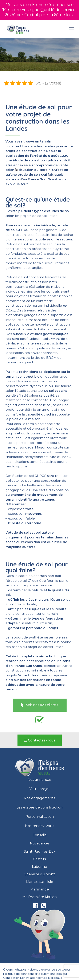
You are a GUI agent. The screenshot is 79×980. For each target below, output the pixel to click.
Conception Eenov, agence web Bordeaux (33, 978)
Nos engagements (39, 798)
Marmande (40, 889)
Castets (40, 859)
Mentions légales (54, 974)
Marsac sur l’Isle (40, 882)
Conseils (40, 835)
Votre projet (39, 789)
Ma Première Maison (39, 897)
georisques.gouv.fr (20, 362)
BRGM (51, 358)
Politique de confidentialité (22, 974)
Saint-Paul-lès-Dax (40, 852)
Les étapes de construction (39, 807)
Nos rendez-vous (40, 826)
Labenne (39, 867)
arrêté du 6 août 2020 (50, 156)
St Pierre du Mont (40, 874)
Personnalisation (40, 817)
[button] (40, 705)
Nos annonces (40, 780)
